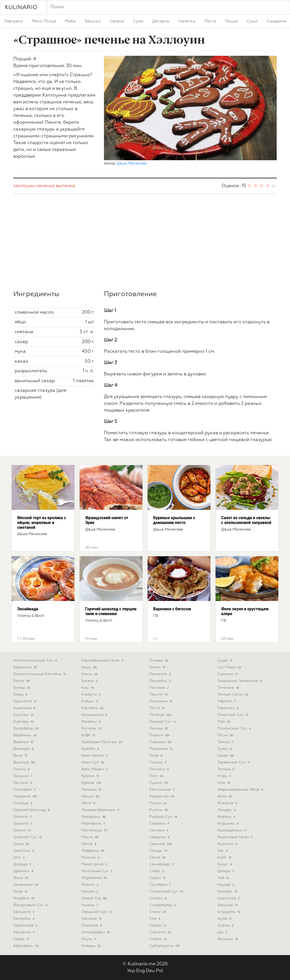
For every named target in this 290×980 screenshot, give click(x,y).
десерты (161, 21)
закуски (92, 21)
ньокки (90, 905)
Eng (140, 971)
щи (223, 932)
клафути (91, 695)
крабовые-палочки (102, 742)
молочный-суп (97, 871)
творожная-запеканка (240, 681)
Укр (131, 971)
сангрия (159, 830)
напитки (187, 21)
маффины (93, 851)
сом (155, 919)
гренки (23, 830)
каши (89, 667)
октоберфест (96, 932)
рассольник (162, 790)
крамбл (91, 749)
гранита (23, 817)
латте (89, 803)
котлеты (92, 728)
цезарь (226, 871)
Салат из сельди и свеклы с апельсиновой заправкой (246, 520)
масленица (95, 830)
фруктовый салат (236, 837)
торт (224, 722)
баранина (25, 667)
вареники (25, 735)
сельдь (159, 851)
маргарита (94, 824)
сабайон (160, 824)
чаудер (226, 885)
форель (227, 817)
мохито (90, 885)
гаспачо (23, 783)
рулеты (159, 810)
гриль (22, 844)
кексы (90, 674)
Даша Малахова (132, 163)
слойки (158, 898)
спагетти (161, 932)
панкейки (161, 681)
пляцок (158, 762)
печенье (45, 186)
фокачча (228, 803)
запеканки (26, 885)
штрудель (229, 912)
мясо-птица (44, 21)
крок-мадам (95, 769)
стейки (159, 939)
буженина (25, 708)
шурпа (226, 926)
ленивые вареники (101, 810)
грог (20, 858)
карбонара (26, 926)
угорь (225, 776)
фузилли (228, 844)
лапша (91, 796)
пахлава (160, 688)
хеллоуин (24, 186)
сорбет (158, 926)
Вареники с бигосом (172, 609)
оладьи (91, 946)
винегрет (24, 749)
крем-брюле (95, 756)
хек (223, 851)
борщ (21, 695)
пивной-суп (163, 722)
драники (24, 871)
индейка (24, 898)
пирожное (162, 749)
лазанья (92, 790)
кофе (89, 735)
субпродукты (165, 946)
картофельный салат (103, 661)
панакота (160, 674)
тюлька (226, 769)
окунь (89, 939)
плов (156, 756)
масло (90, 837)
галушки (23, 776)
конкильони (95, 715)
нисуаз (90, 892)
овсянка (92, 919)
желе (21, 878)
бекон (22, 681)
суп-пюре (230, 667)
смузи (158, 912)
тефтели (227, 701)
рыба (70, 21)
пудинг (159, 783)
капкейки (24, 919)
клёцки (90, 701)
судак (225, 661)
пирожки (161, 742)
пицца (231, 21)
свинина (161, 844)
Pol (159, 971)
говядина (26, 796)
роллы (159, 803)
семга (158, 858)
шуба (225, 919)
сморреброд (163, 905)
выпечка (65, 186)
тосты (226, 735)
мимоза (91, 858)
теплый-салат (233, 695)
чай (224, 878)
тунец (225, 749)
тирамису (228, 708)
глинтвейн (25, 790)
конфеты (91, 722)
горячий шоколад (32, 810)
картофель (27, 946)
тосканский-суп (234, 728)
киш (88, 688)
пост (157, 776)
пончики (160, 769)
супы (138, 21)
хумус (225, 864)
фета (225, 796)
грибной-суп (28, 837)
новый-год (94, 898)
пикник (159, 728)
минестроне (95, 864)
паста (210, 21)
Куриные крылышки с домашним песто (174, 520)
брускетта (26, 701)
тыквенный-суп (234, 762)
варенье (24, 742)
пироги (160, 735)
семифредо (162, 864)
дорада (23, 864)
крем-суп (93, 762)
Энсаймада (28, 609)
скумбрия (160, 885)
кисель (90, 681)
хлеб (225, 858)
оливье (159, 661)
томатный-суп (233, 715)
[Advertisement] (145, 242)
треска (226, 742)
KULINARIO (21, 7)
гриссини (24, 851)
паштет (159, 695)
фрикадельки (233, 830)
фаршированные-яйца (241, 790)
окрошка (92, 926)
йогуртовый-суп (31, 905)
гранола (23, 824)
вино (21, 756)
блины (23, 688)
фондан (227, 810)
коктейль (93, 708)
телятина (229, 688)
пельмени (161, 701)
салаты (117, 21)
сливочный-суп (167, 892)
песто (157, 708)
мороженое (95, 878)
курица (92, 783)
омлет (158, 667)
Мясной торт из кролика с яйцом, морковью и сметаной (42, 523)
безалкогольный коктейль (40, 674)
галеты (22, 769)
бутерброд (26, 728)
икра (21, 892)
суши (252, 21)
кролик (91, 776)
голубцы (23, 803)
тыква (226, 756)
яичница (228, 939)
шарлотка (229, 898)
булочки (24, 715)
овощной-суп (97, 912)
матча (89, 844)
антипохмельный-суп (36, 661)
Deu (150, 971)
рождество (162, 796)
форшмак (229, 824)
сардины (160, 837)
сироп (158, 878)
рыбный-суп (164, 817)
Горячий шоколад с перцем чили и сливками (111, 611)
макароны (94, 817)
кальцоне (24, 912)
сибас (157, 871)
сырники (228, 674)
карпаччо (24, 932)
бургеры (24, 722)
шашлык (228, 905)
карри (22, 939)
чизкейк (228, 892)
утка (224, 783)
